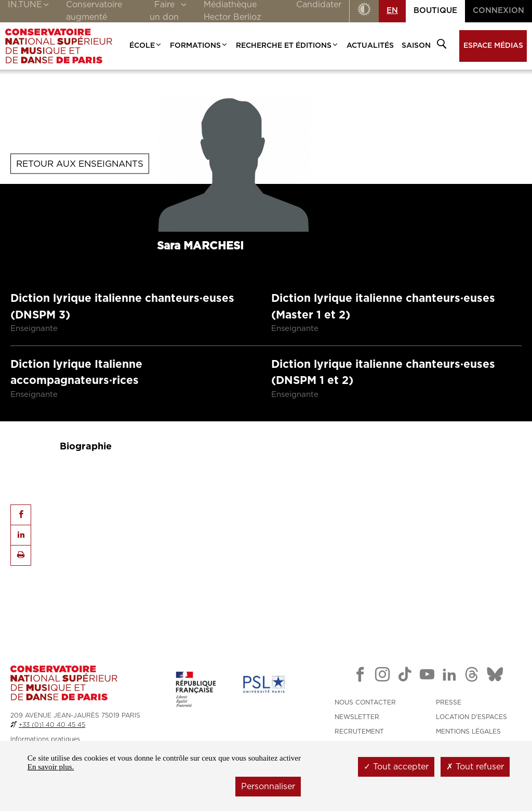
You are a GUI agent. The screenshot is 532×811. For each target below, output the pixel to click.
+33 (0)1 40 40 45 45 (52, 725)
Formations (199, 46)
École (146, 46)
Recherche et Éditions (287, 46)
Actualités (370, 46)
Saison (416, 46)
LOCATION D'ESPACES (471, 717)
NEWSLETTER (357, 717)
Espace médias (493, 46)
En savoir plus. (51, 767)
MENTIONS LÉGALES (468, 732)
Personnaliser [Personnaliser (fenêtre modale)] (268, 787)
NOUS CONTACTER (365, 702)
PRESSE (449, 702)
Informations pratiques (45, 739)
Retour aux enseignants (80, 164)
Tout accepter (396, 767)
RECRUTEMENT (359, 732)
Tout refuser (475, 767)
